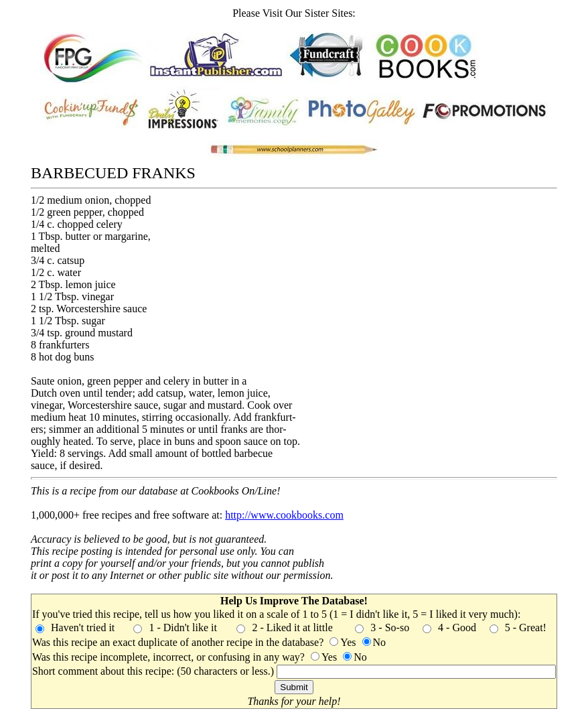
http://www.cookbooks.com (284, 515)
